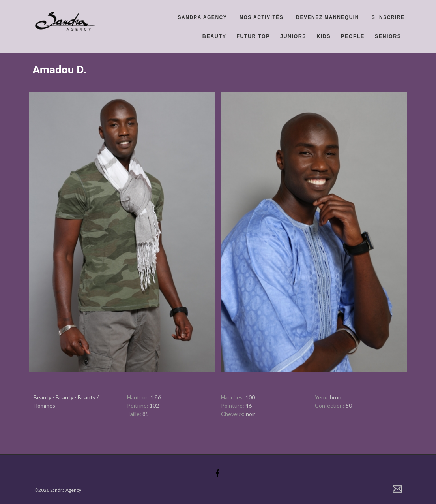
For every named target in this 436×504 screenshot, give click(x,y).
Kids (324, 36)
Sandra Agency (203, 17)
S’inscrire (388, 17)
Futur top (253, 36)
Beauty (214, 36)
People (353, 36)
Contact (397, 489)
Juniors (293, 36)
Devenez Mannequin (327, 17)
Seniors (388, 36)
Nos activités (261, 17)
